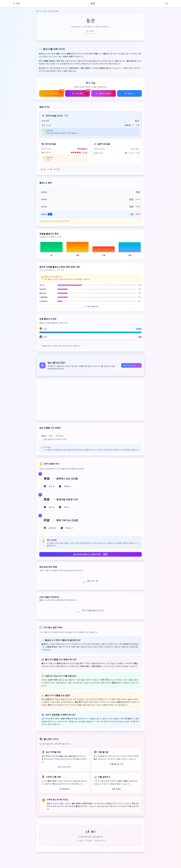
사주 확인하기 (64, 789)
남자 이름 (50, 11)
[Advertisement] (90, 400)
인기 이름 (42, 11)
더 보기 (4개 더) (90, 306)
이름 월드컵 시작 (116, 764)
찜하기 (90, 31)
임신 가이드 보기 (131, 365)
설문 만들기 (117, 789)
